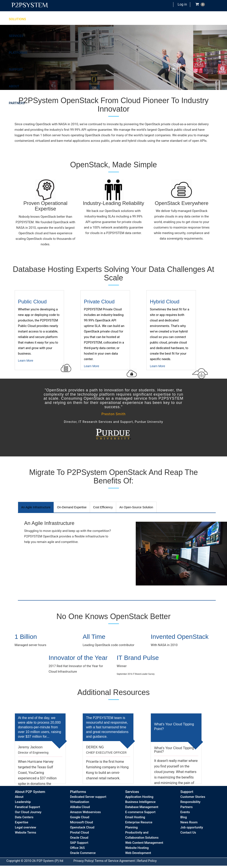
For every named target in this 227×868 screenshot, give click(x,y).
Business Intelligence (141, 802)
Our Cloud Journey (28, 812)
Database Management (142, 807)
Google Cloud (80, 817)
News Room (189, 822)
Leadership (23, 802)
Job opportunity (192, 827)
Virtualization (80, 802)
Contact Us (188, 832)
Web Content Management (144, 843)
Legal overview (26, 827)
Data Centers (24, 817)
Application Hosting (139, 797)
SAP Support (79, 843)
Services (16, 36)
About (14, 86)
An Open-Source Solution (136, 507)
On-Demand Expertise (72, 507)
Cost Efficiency (103, 507)
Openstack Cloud (82, 827)
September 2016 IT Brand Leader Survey (136, 674)
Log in (182, 4)
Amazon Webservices (85, 812)
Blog (184, 817)
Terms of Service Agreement (115, 861)
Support (16, 70)
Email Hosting (135, 817)
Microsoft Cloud (81, 822)
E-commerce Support (140, 812)
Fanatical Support (27, 807)
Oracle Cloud (79, 838)
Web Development (138, 853)
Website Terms (26, 832)
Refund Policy (147, 861)
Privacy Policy (83, 861)
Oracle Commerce (83, 853)
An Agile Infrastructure (36, 507)
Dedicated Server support (88, 797)
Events (185, 812)
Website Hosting (137, 848)
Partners (17, 103)
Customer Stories (193, 797)
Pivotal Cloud (79, 832)
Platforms (18, 53)
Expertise (22, 822)
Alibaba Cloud (80, 807)
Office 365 (77, 848)
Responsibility (190, 802)
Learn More (45, 334)
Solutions (17, 19)
